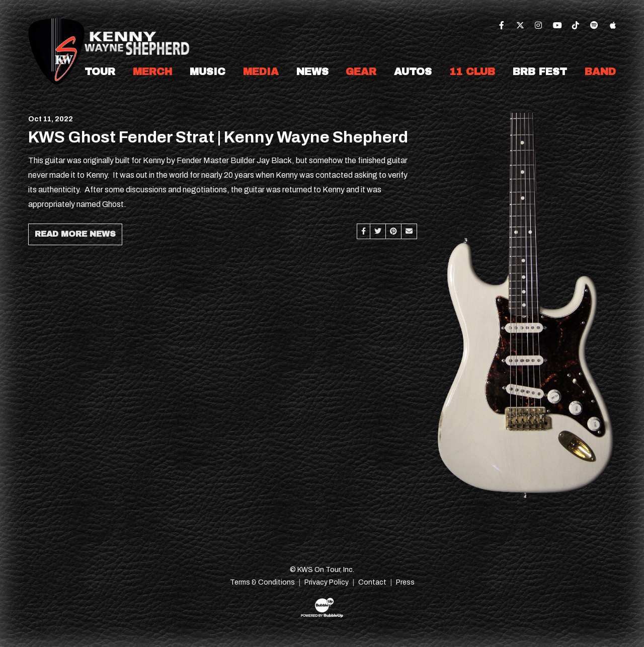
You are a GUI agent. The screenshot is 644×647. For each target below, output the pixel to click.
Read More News (75, 234)
